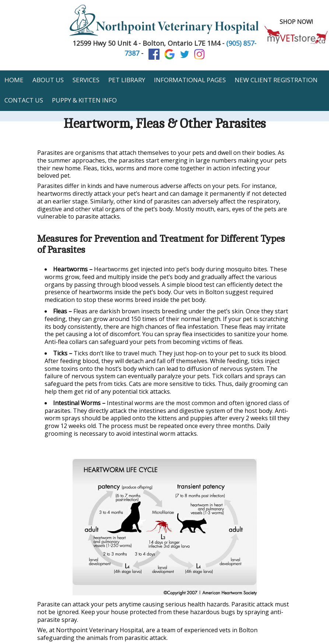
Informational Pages (190, 80)
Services (86, 80)
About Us (48, 80)
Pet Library (127, 80)
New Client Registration (276, 80)
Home (14, 80)
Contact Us (24, 100)
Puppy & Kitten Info (84, 100)
